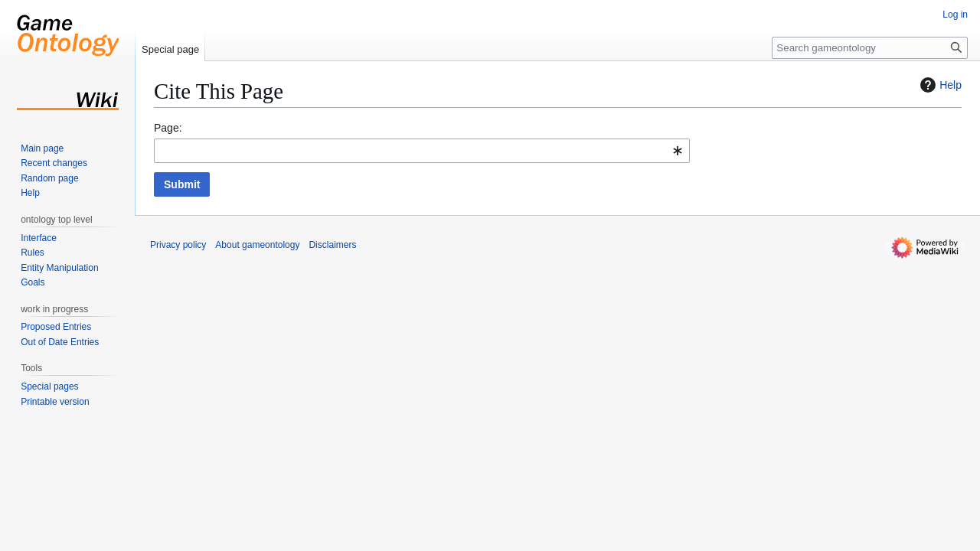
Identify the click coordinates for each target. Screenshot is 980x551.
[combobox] (422, 151)
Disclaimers (332, 245)
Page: (168, 128)
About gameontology (257, 245)
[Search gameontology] (870, 48)
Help (939, 85)
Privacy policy (178, 245)
